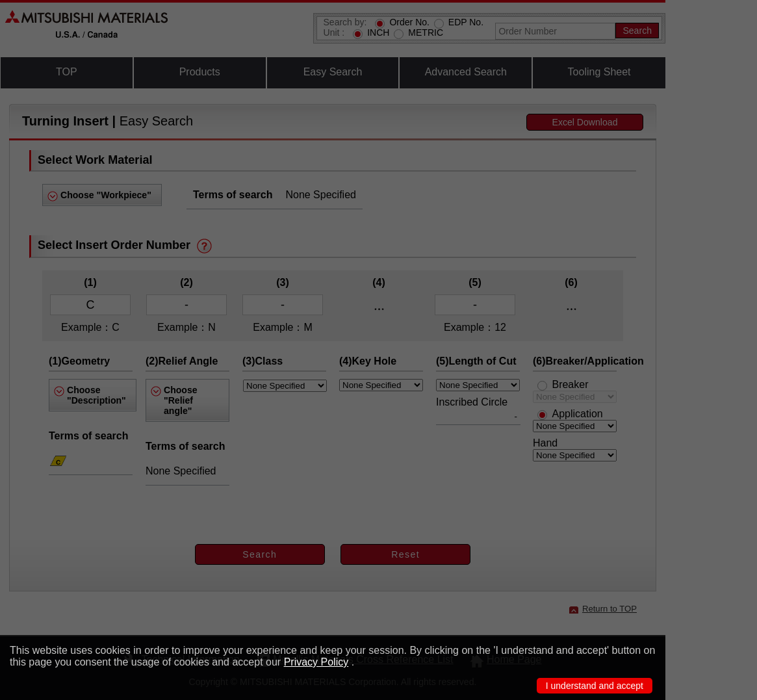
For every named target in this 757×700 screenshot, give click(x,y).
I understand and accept (595, 686)
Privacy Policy (316, 662)
